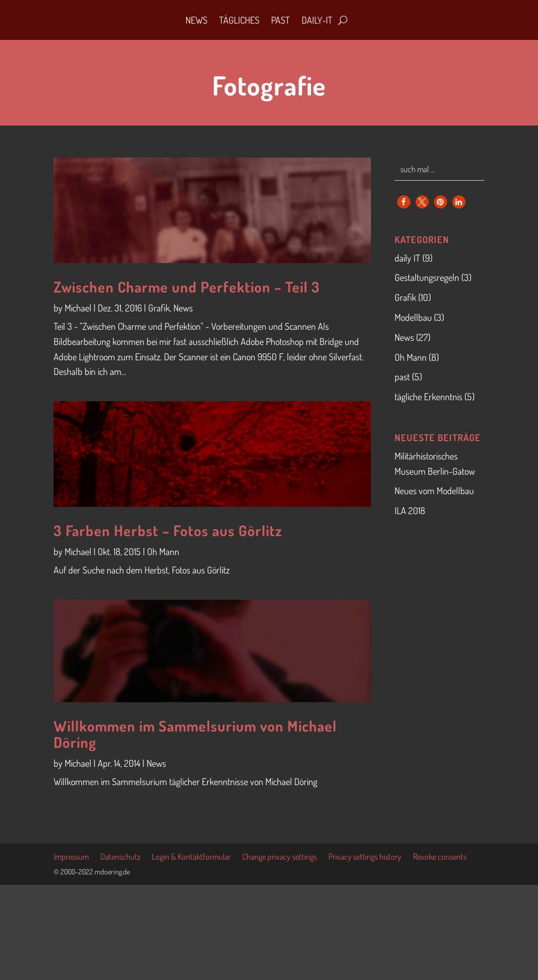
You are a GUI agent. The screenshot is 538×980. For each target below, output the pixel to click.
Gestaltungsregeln (427, 277)
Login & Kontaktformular (191, 857)
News (196, 20)
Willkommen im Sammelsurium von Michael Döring (195, 734)
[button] (404, 202)
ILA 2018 (410, 510)
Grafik (159, 308)
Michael (78, 308)
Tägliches (239, 20)
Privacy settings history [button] (365, 857)
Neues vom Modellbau (434, 491)
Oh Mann (163, 551)
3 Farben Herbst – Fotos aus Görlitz (168, 530)
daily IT (407, 258)
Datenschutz (120, 857)
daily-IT (317, 20)
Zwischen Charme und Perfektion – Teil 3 (187, 287)
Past (281, 20)
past (402, 377)
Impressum (71, 857)
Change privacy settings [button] (280, 857)
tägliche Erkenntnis (428, 397)
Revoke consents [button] (440, 857)
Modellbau (413, 317)
